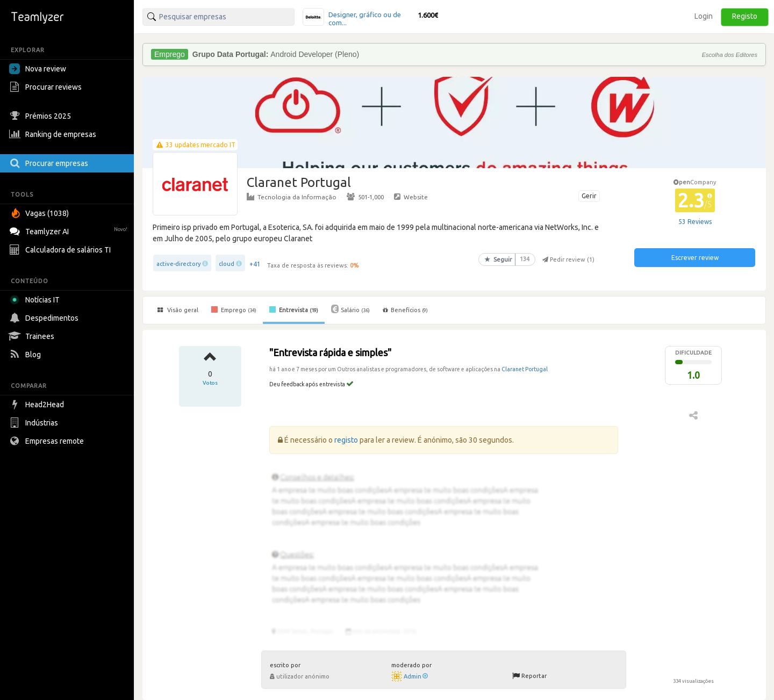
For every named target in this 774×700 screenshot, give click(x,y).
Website (411, 197)
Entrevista (294, 309)
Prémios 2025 (41, 116)
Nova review (38, 69)
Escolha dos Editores (730, 55)
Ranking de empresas (54, 134)
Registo (745, 16)
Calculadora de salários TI (61, 250)
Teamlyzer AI (70, 230)
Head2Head (38, 405)
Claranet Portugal (525, 369)
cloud (227, 264)
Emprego (234, 309)
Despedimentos (45, 318)
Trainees (33, 336)
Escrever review (695, 258)
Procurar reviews (47, 87)
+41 (255, 264)
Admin (416, 676)
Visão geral (178, 310)
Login (704, 16)
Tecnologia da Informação (292, 197)
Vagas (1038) (40, 213)
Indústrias (35, 423)
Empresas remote (48, 441)
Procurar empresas (50, 163)
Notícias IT (36, 300)
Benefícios (405, 310)
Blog (26, 355)
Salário (350, 309)
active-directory (178, 264)
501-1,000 (365, 197)
